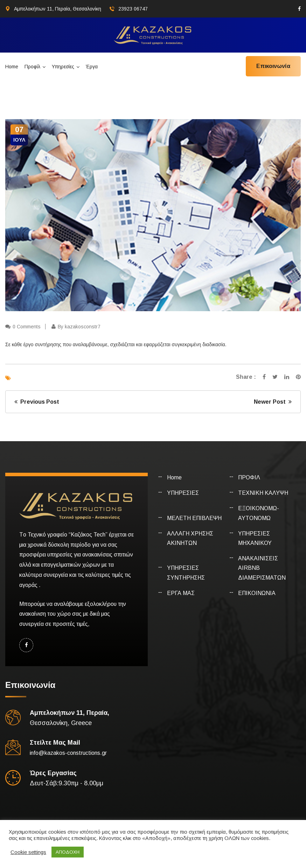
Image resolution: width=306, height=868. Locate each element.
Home (12, 67)
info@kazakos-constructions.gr (68, 753)
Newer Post (273, 402)
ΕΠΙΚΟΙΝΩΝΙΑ (257, 593)
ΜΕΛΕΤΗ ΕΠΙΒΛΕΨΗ (194, 518)
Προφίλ (32, 67)
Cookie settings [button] (28, 852)
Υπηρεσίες (63, 67)
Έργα (92, 67)
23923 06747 (133, 9)
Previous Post (37, 402)
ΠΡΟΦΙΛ (249, 477)
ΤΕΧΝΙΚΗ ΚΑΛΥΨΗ (263, 493)
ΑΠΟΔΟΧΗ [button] (68, 852)
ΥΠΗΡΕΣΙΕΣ (183, 493)
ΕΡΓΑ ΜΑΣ (181, 593)
